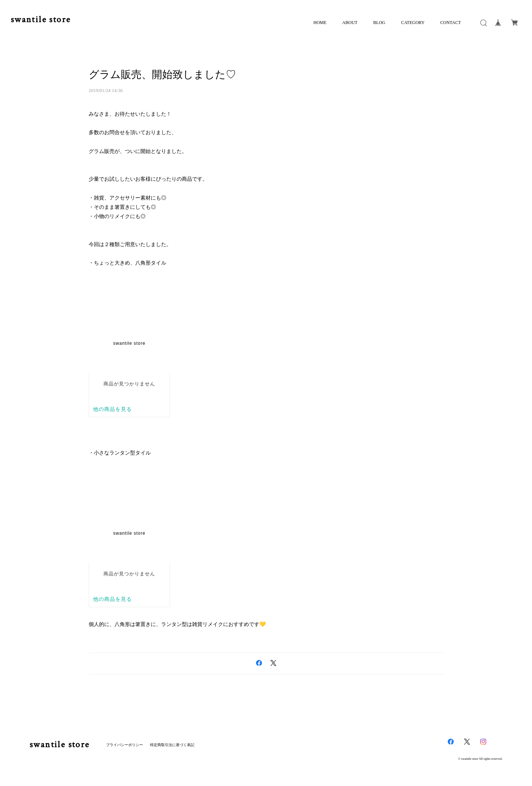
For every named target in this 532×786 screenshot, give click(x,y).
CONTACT (451, 23)
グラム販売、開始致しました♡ (162, 74)
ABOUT (350, 23)
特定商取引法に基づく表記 (172, 745)
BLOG (379, 23)
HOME (320, 23)
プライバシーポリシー (125, 745)
